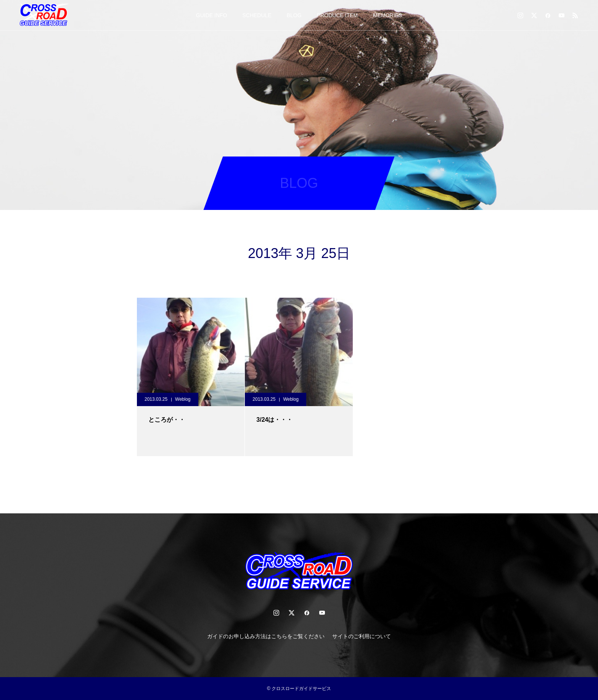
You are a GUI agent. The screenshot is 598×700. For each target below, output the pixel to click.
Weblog (183, 399)
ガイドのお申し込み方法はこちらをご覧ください (266, 636)
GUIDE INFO (212, 15)
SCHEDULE (257, 15)
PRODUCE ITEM (337, 15)
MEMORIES (387, 15)
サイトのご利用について (362, 636)
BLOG (294, 15)
